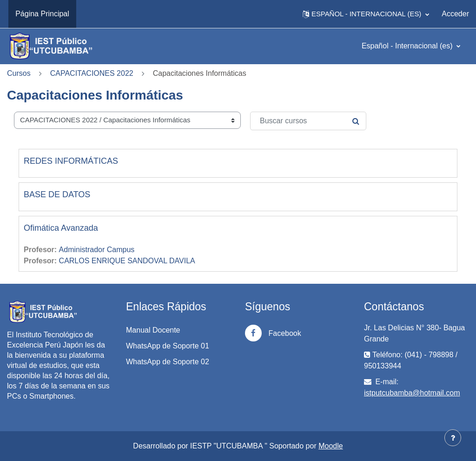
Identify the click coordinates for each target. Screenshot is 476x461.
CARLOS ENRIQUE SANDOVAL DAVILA (127, 261)
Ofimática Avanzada (61, 228)
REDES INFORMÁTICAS (71, 161)
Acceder (455, 14)
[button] (366, 14)
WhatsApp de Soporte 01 (168, 346)
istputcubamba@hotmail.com (412, 393)
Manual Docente (153, 330)
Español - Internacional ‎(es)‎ (408, 46)
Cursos (19, 73)
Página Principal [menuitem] (42, 14)
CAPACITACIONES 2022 (92, 73)
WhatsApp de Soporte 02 (168, 362)
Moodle (331, 446)
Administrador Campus (97, 250)
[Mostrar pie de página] (453, 438)
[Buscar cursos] (308, 121)
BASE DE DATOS (57, 194)
